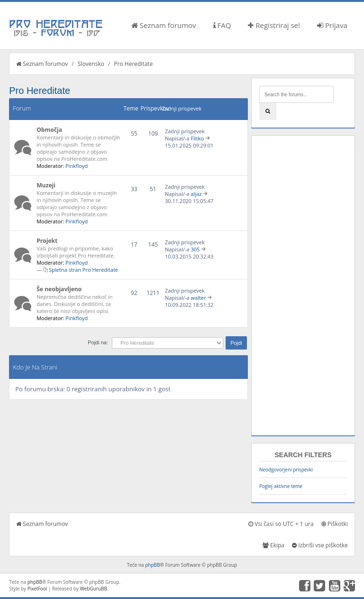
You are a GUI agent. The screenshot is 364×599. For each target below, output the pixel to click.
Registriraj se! (274, 25)
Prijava (332, 25)
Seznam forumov (164, 25)
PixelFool (37, 589)
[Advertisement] (303, 286)
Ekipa (273, 545)
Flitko (198, 138)
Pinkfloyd (77, 166)
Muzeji (46, 185)
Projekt (47, 241)
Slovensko (91, 64)
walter (199, 298)
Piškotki (335, 524)
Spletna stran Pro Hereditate (83, 270)
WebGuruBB (93, 589)
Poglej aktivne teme (281, 486)
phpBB (152, 565)
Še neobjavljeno (59, 289)
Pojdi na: (98, 342)
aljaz (196, 194)
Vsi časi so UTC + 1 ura (281, 524)
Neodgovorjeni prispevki (286, 470)
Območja (49, 130)
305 (196, 249)
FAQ (222, 25)
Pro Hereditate (133, 64)
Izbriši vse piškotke (320, 545)
